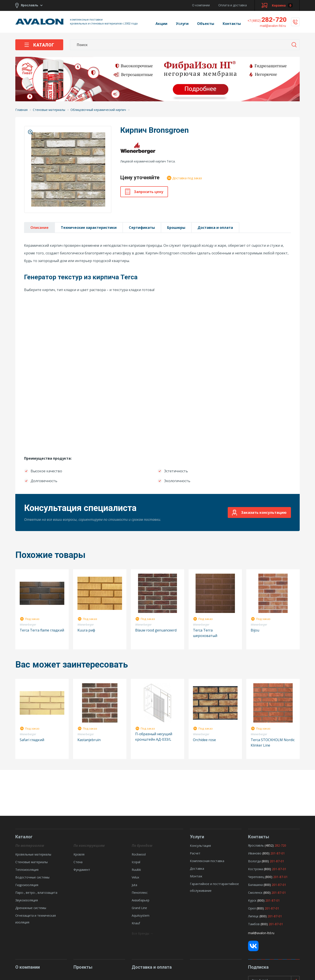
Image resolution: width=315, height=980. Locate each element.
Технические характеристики (89, 228)
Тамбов (254, 924)
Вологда (254, 861)
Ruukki (136, 870)
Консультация (200, 846)
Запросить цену (144, 192)
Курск (252, 900)
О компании (201, 5)
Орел (252, 908)
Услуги (182, 24)
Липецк (253, 916)
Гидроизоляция (27, 885)
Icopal (136, 862)
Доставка (197, 869)
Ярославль (256, 845)
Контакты (232, 24)
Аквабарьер (141, 900)
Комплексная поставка (207, 861)
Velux (135, 877)
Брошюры (176, 228)
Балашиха (255, 885)
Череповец (256, 877)
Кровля (79, 854)
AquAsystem (141, 915)
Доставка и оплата (215, 228)
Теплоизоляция (27, 870)
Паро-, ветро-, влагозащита (36, 893)
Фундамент (82, 870)
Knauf (136, 923)
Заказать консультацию (259, 513)
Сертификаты (142, 228)
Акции (161, 24)
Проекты (83, 967)
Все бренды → (142, 933)
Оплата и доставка (233, 5)
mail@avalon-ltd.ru (261, 933)
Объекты (206, 24)
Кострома (255, 869)
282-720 (267, 20)
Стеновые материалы (31, 862)
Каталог (39, 45)
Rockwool (139, 854)
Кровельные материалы (33, 854)
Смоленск (255, 893)
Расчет (195, 853)
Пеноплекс (140, 893)
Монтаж (196, 876)
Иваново (255, 853)
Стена (78, 862)
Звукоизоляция (27, 900)
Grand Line (139, 908)
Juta (134, 885)
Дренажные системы (31, 908)
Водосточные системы (32, 877)
